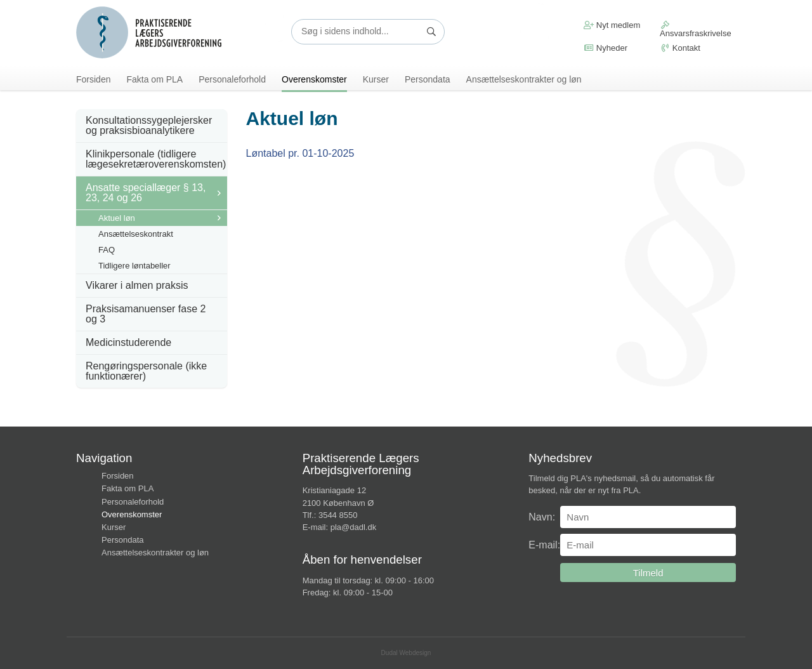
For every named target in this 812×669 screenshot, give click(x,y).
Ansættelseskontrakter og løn (524, 79)
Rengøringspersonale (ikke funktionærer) (146, 371)
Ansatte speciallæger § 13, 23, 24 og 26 (146, 193)
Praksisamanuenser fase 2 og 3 (146, 314)
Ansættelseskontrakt (136, 234)
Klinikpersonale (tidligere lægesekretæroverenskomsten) (156, 159)
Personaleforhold (232, 79)
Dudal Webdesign (406, 653)
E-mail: (544, 545)
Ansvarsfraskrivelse (696, 29)
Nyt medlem (612, 25)
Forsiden (93, 79)
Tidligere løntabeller (134, 266)
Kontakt (680, 48)
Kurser (376, 79)
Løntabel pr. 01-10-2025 (300, 153)
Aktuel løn (117, 218)
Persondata (428, 79)
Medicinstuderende (128, 342)
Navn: (542, 517)
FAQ (107, 250)
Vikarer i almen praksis (137, 285)
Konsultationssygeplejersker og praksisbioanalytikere (149, 125)
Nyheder (606, 48)
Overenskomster (314, 79)
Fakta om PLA (154, 79)
